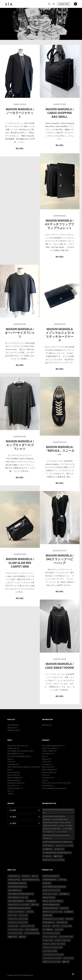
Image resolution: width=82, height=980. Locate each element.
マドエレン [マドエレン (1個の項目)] (13, 926)
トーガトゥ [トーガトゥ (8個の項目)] (66, 926)
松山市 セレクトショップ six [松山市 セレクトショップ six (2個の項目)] (54, 860)
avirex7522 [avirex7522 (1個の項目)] (14, 876)
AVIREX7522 (12, 748)
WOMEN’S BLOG (14, 730)
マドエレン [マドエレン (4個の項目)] (48, 940)
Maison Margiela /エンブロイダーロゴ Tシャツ (20, 445)
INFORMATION (13, 725)
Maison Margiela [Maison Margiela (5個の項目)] (31, 880)
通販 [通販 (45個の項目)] (66, 962)
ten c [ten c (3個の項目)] (35, 905)
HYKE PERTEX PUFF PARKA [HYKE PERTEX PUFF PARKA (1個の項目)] (54, 887)
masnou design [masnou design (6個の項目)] (51, 908)
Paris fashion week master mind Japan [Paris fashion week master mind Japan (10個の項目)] (56, 837)
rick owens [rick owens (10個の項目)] (15, 890)
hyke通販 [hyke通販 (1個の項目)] (64, 894)
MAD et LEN (12, 775)
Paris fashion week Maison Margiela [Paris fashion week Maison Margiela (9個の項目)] (58, 811)
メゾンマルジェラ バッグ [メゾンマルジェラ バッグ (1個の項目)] (52, 958)
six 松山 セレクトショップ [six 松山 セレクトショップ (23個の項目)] (19, 905)
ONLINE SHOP (64, 4)
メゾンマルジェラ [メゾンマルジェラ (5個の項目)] (15, 933)
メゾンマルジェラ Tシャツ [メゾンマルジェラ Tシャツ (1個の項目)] (53, 955)
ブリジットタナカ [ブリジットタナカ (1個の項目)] (50, 937)
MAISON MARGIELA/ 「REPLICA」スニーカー (60, 451)
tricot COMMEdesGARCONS (52, 788)
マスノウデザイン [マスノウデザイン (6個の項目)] (66, 937)
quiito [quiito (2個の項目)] (64, 908)
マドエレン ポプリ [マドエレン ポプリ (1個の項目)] (63, 940)
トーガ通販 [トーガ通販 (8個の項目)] (48, 930)
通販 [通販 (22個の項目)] (22, 937)
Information (11, 764)
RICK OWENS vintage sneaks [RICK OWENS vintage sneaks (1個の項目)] (21, 894)
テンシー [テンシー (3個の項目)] (23, 915)
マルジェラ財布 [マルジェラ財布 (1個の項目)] (31, 930)
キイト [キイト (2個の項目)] (46, 926)
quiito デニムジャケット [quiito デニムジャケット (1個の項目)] (53, 912)
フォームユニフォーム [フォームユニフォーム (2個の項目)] (51, 933)
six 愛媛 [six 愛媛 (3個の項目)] (69, 912)
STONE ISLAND (13, 788)
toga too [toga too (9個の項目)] (62, 922)
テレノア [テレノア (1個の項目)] (12, 915)
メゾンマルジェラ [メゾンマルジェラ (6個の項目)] (50, 951)
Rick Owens (12, 786)
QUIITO (45, 775)
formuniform (46, 754)
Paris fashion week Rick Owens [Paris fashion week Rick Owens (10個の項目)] (58, 842)
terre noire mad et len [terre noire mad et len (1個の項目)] (19, 908)
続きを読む (20, 148)
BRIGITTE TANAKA (49, 748)
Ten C (9, 791)
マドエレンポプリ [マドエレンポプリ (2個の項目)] (27, 926)
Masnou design (13, 780)
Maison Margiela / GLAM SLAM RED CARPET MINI (20, 563)
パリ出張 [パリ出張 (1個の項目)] (47, 856)
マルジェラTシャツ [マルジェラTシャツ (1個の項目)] (16, 930)
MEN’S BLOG (12, 728)
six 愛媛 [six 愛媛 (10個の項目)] (48, 849)
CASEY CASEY (48, 751)
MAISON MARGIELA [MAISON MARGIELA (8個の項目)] (51, 905)
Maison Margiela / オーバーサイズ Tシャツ (20, 333)
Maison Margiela (13, 778)
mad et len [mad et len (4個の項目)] (49, 898)
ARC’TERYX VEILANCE (16, 746)
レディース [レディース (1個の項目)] (68, 958)
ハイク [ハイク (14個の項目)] (59, 930)
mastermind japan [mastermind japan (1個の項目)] (17, 883)
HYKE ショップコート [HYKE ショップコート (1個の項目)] (51, 890)
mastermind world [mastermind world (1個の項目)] (17, 887)
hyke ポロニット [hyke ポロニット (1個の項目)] (50, 894)
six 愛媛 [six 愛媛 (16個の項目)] (31, 901)
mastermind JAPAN (14, 783)
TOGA (10, 794)
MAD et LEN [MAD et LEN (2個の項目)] (14, 880)
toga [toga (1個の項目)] (69, 919)
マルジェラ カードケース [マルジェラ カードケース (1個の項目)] (53, 947)
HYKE (10, 762)
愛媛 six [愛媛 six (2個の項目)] (58, 856)
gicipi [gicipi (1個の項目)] (26, 876)
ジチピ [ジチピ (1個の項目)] (30, 912)
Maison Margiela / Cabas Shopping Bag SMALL (60, 113)
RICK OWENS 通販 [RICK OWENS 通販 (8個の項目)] (16, 901)
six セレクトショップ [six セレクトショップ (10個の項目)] (64, 846)
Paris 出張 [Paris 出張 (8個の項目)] (48, 846)
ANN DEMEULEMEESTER (52, 746)
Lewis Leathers (13, 772)
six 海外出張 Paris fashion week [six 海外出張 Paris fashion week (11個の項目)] (57, 853)
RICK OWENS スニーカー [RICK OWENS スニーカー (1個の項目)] (18, 898)
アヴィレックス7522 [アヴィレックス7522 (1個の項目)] (16, 912)
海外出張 (45, 725)
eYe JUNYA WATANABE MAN (18, 756)
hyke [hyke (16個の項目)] (47, 883)
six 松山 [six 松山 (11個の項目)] (59, 849)
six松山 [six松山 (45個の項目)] (47, 915)
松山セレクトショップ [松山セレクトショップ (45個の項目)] (52, 962)
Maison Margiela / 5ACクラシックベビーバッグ (60, 559)
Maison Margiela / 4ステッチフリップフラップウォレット (60, 224)
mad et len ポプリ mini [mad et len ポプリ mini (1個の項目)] (53, 901)
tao (43, 780)
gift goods (45, 759)
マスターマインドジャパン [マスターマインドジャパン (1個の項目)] (18, 919)
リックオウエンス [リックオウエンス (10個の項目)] (32, 933)
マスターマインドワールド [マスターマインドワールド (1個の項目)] (18, 922)
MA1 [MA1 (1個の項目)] (35, 876)
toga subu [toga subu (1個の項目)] (49, 922)
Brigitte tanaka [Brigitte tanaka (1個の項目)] (51, 876)
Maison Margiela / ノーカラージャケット (20, 113)
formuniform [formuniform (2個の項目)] (50, 880)
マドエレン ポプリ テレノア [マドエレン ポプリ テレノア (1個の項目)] (54, 944)
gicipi (9, 759)
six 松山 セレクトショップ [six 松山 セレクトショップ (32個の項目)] (53, 919)
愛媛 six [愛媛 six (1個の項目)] (13, 937)
